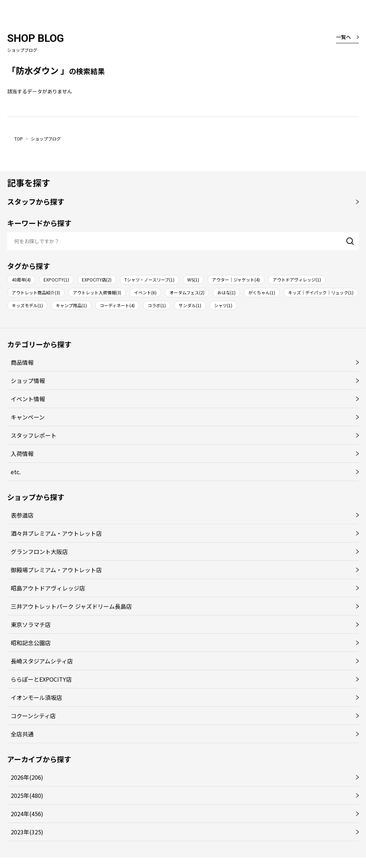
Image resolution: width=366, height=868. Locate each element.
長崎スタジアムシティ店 (42, 661)
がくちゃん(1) (262, 292)
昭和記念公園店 (31, 643)
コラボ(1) (157, 305)
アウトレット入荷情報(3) (97, 292)
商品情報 (22, 362)
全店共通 (22, 734)
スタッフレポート (34, 435)
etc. (16, 472)
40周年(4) (21, 279)
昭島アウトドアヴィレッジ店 (48, 588)
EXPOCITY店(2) (97, 279)
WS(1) (193, 279)
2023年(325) (27, 832)
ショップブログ (46, 139)
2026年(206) (27, 777)
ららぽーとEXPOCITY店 (41, 679)
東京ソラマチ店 (31, 624)
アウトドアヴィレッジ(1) (297, 279)
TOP (19, 139)
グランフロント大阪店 (39, 551)
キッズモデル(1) (27, 305)
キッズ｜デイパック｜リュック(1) (321, 292)
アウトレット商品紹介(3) (36, 292)
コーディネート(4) (117, 305)
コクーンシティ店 (33, 716)
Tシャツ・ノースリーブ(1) (149, 279)
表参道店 (22, 515)
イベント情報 (28, 399)
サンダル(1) (190, 305)
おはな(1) (226, 292)
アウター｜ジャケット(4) (236, 279)
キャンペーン (28, 417)
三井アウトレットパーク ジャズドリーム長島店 (71, 606)
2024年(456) (27, 814)
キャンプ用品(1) (71, 305)
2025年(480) (27, 795)
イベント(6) (145, 292)
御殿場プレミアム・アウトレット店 (56, 570)
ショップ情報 (28, 381)
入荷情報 (22, 453)
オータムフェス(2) (187, 292)
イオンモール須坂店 (36, 697)
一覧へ (343, 37)
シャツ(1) (223, 305)
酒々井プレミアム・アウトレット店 (56, 533)
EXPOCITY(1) (56, 279)
